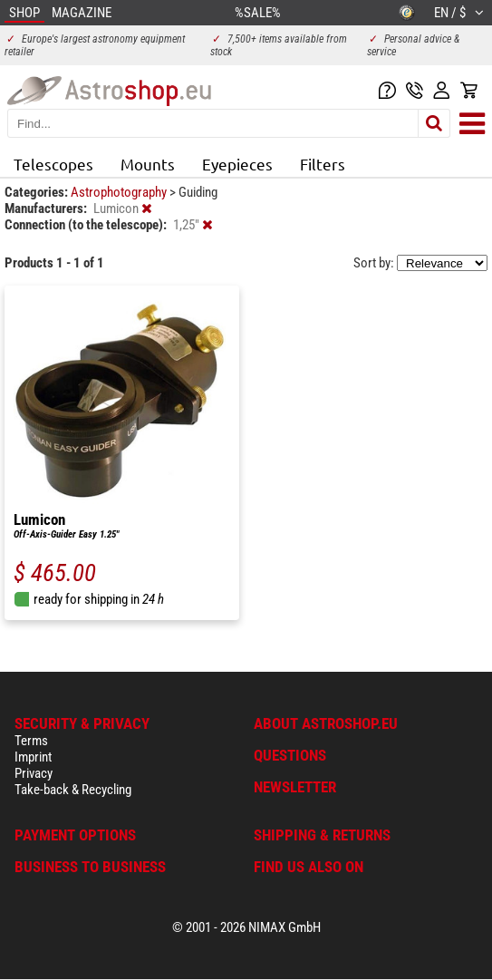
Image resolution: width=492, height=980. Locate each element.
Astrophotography (120, 192)
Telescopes (53, 164)
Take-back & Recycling (73, 790)
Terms (31, 741)
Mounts (148, 164)
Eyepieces (237, 164)
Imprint (33, 757)
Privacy (34, 773)
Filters (323, 164)
